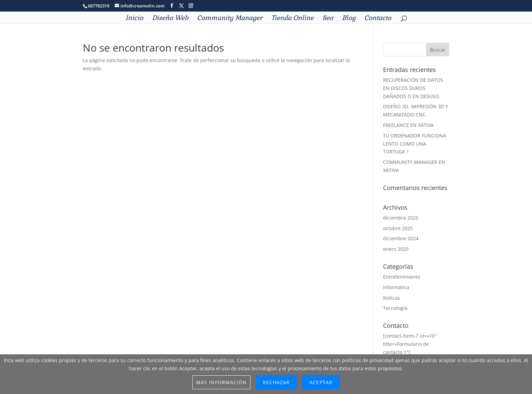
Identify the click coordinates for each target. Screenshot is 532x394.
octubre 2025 (398, 228)
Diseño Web (170, 19)
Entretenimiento (402, 277)
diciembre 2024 (401, 238)
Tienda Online (292, 19)
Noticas (392, 298)
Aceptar (321, 382)
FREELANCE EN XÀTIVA (408, 125)
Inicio (134, 19)
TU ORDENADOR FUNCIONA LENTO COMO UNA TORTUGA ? (415, 144)
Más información (221, 382)
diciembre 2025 (401, 218)
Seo (328, 19)
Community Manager (230, 19)
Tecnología (395, 308)
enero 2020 (396, 249)
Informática (396, 287)
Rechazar (276, 382)
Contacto (378, 19)
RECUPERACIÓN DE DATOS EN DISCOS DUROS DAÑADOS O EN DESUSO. (413, 88)
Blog (349, 19)
